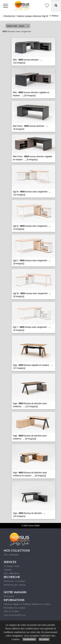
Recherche (10, 16)
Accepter (44, 639)
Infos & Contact (11, 611)
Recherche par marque (15, 585)
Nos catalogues (11, 555)
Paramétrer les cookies (15, 608)
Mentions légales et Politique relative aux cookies (27, 604)
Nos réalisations (12, 573)
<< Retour (54, 16)
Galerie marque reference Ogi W (33, 16)
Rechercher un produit (14, 581)
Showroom (9, 596)
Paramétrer (29, 639)
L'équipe (8, 570)
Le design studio (12, 566)
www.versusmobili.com (15, 615)
